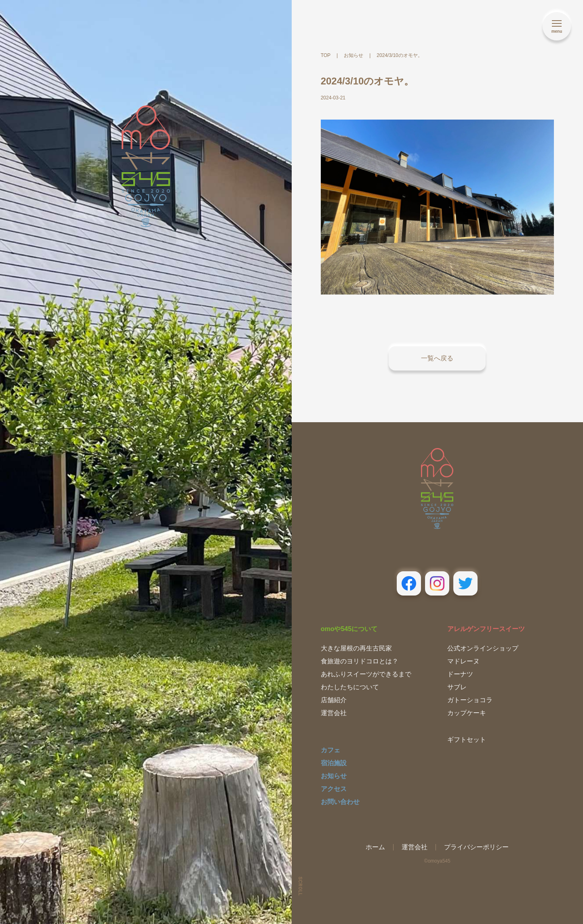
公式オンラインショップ (483, 648)
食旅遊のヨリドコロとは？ (360, 661)
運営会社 (334, 713)
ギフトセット (467, 740)
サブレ (457, 687)
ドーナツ (460, 674)
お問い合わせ (340, 802)
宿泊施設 (334, 763)
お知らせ (334, 776)
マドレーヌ (463, 661)
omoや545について (349, 629)
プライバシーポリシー (476, 847)
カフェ (330, 750)
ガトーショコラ (470, 700)
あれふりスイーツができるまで (366, 674)
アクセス (334, 789)
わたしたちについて (350, 687)
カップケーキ (467, 713)
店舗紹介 (334, 700)
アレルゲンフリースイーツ (486, 629)
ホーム (375, 847)
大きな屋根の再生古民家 (356, 648)
